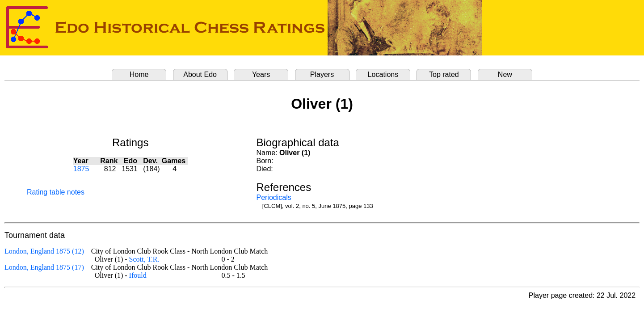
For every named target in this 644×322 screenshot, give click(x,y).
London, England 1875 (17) (44, 267)
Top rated (444, 74)
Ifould (138, 275)
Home (139, 74)
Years (261, 74)
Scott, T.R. (144, 259)
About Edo (200, 74)
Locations (383, 74)
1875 (81, 169)
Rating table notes (56, 192)
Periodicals (274, 197)
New (505, 74)
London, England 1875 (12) (44, 251)
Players (322, 74)
